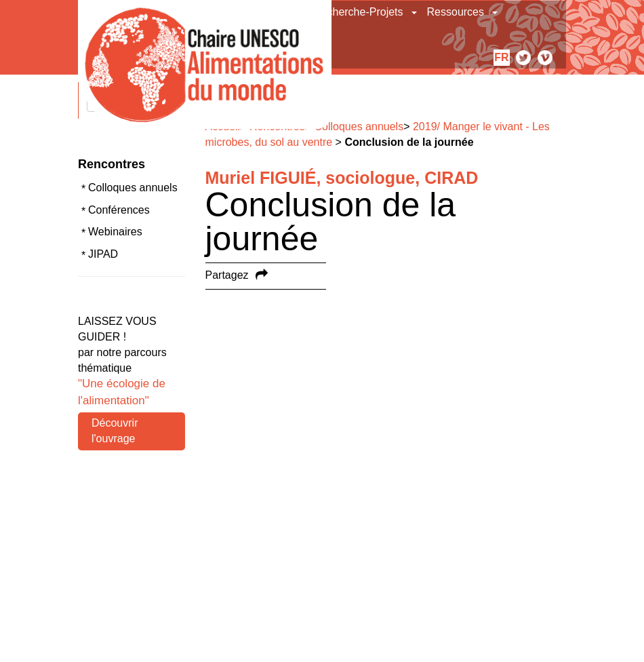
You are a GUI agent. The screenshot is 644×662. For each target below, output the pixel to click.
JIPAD (103, 254)
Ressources (456, 12)
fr (501, 57)
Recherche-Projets (358, 12)
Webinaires (115, 232)
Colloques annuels (133, 188)
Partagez (227, 275)
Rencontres (112, 164)
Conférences (119, 210)
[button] (415, 12)
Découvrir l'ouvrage (115, 431)
